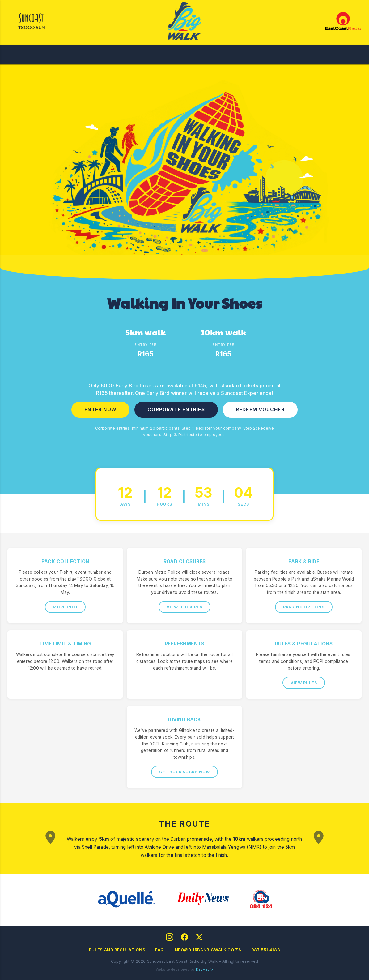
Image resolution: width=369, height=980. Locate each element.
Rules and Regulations (117, 950)
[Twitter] (199, 937)
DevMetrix (205, 969)
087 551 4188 (266, 950)
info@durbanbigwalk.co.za (207, 950)
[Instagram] (170, 937)
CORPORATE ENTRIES (176, 410)
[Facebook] (184, 937)
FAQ (159, 950)
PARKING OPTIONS (304, 607)
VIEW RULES (304, 683)
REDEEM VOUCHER (260, 410)
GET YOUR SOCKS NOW (184, 772)
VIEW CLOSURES (184, 607)
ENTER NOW (100, 410)
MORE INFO (65, 607)
